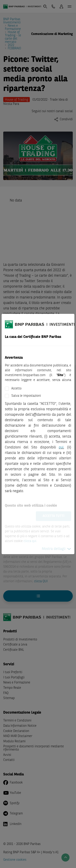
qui (61, 447)
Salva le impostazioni (26, 396)
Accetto (16, 389)
